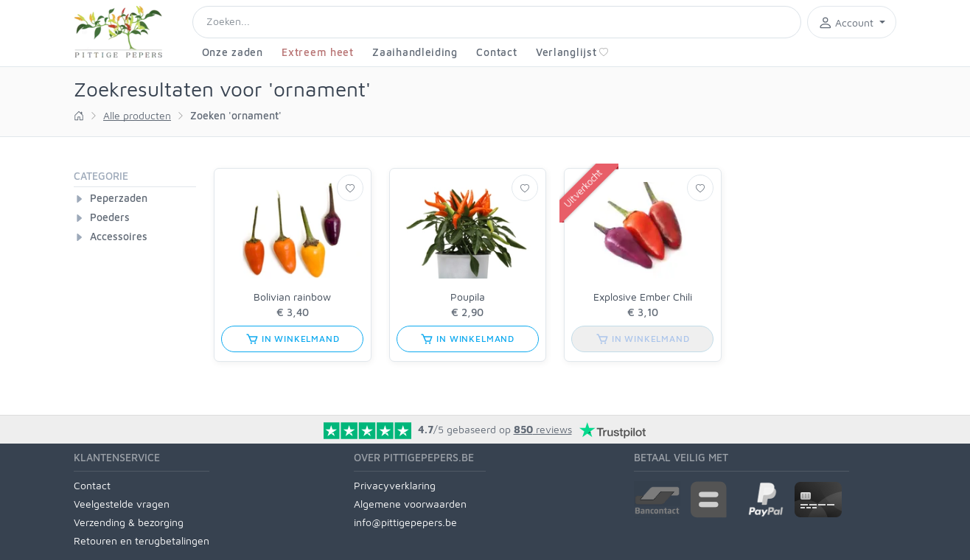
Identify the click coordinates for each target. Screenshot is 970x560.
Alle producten (137, 115)
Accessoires (119, 236)
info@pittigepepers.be (405, 522)
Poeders (110, 217)
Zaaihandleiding (415, 52)
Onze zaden (233, 52)
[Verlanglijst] (350, 188)
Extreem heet (317, 52)
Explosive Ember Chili (643, 297)
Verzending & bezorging (129, 522)
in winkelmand (293, 339)
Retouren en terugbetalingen (142, 540)
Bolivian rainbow (292, 297)
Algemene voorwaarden (410, 504)
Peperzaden (119, 198)
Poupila (468, 297)
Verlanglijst (572, 52)
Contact (496, 52)
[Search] (497, 22)
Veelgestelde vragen (122, 504)
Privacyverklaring (395, 485)
